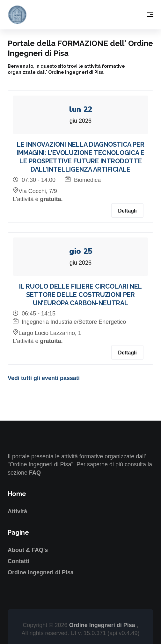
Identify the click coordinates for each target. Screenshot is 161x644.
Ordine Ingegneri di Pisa (41, 572)
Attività (17, 511)
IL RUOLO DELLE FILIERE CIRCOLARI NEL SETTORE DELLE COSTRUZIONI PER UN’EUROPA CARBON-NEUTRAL (80, 295)
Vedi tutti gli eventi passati (44, 378)
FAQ (35, 473)
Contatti (18, 561)
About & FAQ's (28, 550)
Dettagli (127, 211)
